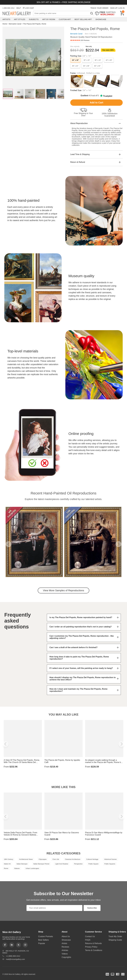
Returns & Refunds (93, 943)
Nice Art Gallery (18, 14)
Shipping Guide (115, 940)
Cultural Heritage (92, 859)
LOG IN (122, 8)
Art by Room (49, 19)
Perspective (78, 864)
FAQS (88, 940)
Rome (6, 868)
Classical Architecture (73, 859)
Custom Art (65, 19)
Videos (65, 954)
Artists (6, 19)
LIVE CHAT (28, 8)
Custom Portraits (46, 936)
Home (5, 24)
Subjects (34, 19)
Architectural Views (26, 859)
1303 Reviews (85, 40)
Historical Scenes (110, 859)
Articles (65, 950)
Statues (17, 868)
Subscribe (92, 908)
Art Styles (20, 19)
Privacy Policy (91, 947)
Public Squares (110, 864)
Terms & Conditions (94, 950)
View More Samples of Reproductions (63, 590)
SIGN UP (114, 8)
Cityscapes (43, 859)
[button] (5, 58)
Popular (42, 943)
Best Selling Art (83, 19)
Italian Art (7, 864)
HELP (19, 8)
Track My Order (115, 936)
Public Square (93, 864)
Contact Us (90, 936)
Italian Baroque (22, 864)
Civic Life (56, 859)
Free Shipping (106, 13)
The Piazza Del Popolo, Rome (35, 24)
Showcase (101, 19)
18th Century (9, 859)
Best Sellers (43, 940)
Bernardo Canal (15, 24)
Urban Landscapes (32, 868)
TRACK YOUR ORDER (99, 8)
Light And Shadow (62, 864)
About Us (66, 936)
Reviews (65, 947)
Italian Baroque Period (41, 864)
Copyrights (66, 957)
